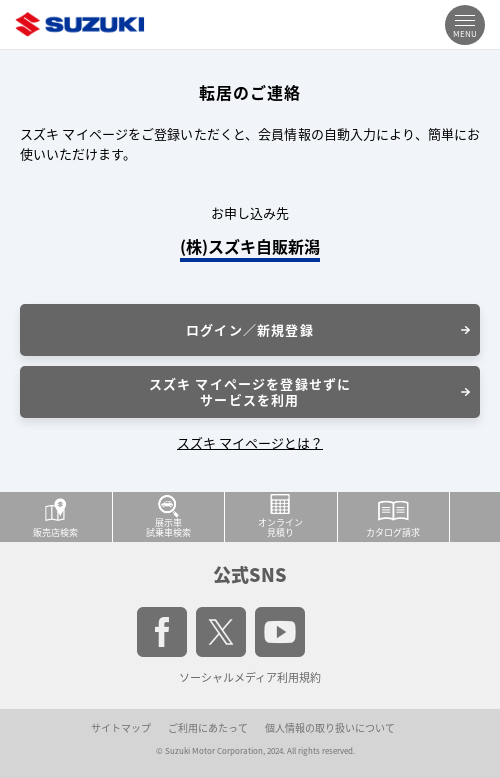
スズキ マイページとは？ (250, 442)
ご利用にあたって (208, 727)
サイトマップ (121, 727)
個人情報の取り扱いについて (330, 727)
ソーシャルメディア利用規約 (250, 677)
